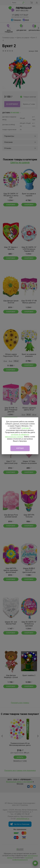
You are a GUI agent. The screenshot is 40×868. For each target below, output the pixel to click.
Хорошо (20, 448)
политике (25, 428)
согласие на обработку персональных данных (17, 436)
